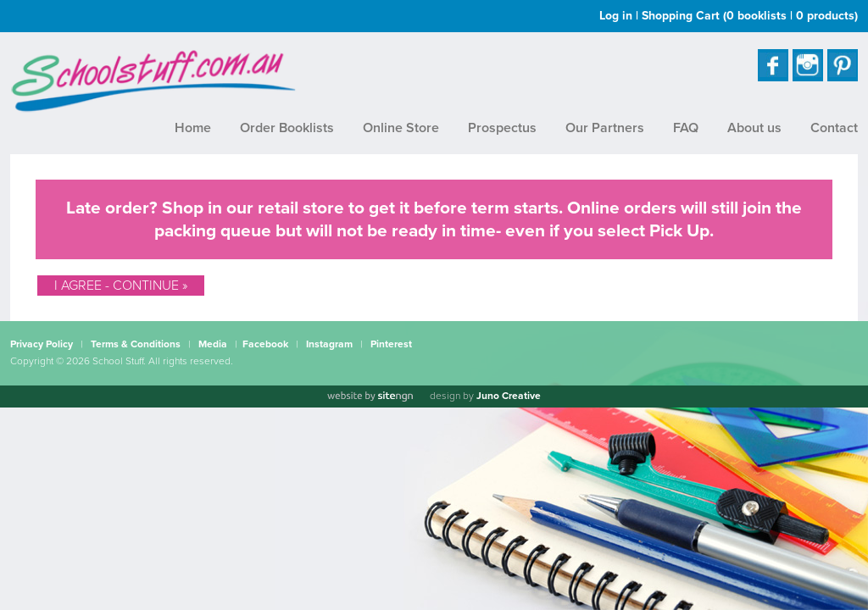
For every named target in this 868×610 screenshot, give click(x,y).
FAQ (686, 128)
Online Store (401, 128)
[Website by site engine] (370, 396)
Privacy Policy (42, 344)
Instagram (329, 344)
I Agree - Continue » (121, 286)
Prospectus (502, 128)
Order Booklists (287, 128)
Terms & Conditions (136, 344)
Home (193, 128)
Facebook (265, 344)
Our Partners (605, 128)
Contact (834, 128)
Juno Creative (509, 396)
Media (213, 344)
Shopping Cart (750, 16)
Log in (616, 16)
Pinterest (391, 344)
